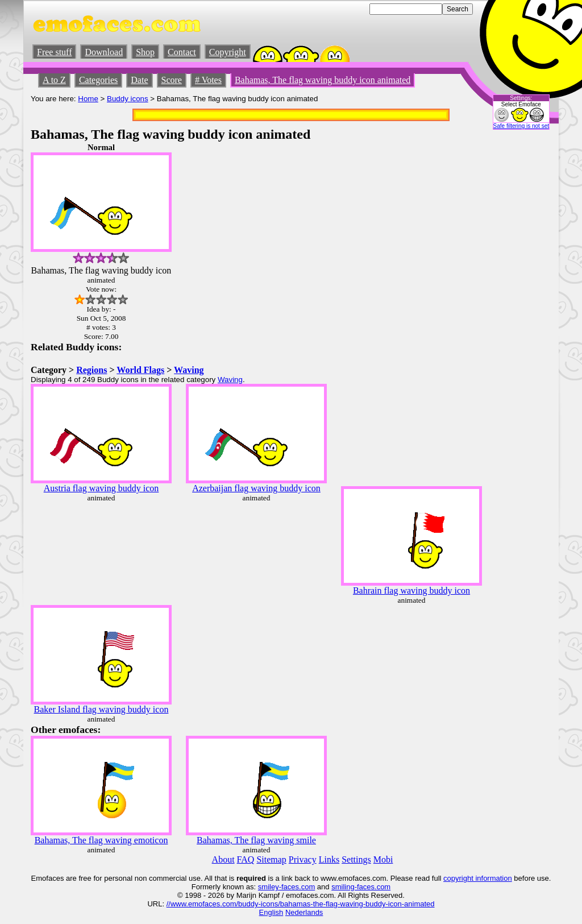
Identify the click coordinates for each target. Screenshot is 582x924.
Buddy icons (128, 99)
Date (139, 80)
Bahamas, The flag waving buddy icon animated (323, 80)
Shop (145, 52)
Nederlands (304, 912)
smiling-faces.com (361, 887)
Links (329, 859)
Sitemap (271, 859)
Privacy (303, 859)
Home (88, 99)
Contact (182, 52)
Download (104, 52)
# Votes (208, 80)
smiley (269, 887)
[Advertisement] (517, 313)
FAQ (246, 859)
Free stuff (54, 52)
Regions (92, 370)
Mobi (383, 859)
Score (172, 80)
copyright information (478, 878)
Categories (98, 80)
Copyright (228, 52)
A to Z (54, 80)
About (223, 859)
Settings (356, 859)
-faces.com (297, 887)
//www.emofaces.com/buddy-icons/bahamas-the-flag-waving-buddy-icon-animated (301, 904)
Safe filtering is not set (521, 126)
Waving (189, 370)
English (271, 912)
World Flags (140, 370)
